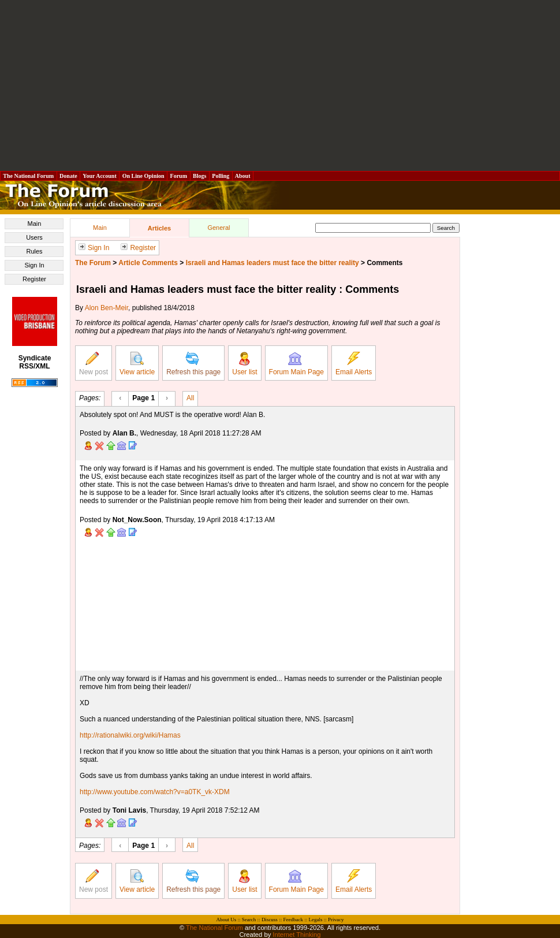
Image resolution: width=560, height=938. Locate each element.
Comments (384, 263)
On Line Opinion (143, 176)
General (219, 228)
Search (249, 920)
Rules (34, 251)
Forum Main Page (296, 364)
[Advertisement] (280, 85)
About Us (227, 920)
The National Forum (29, 176)
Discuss (270, 920)
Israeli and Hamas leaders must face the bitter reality (272, 263)
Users (34, 237)
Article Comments (148, 263)
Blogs (200, 176)
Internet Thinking (296, 935)
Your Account (100, 176)
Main (35, 224)
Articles (159, 228)
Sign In (34, 265)
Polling (221, 176)
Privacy (336, 920)
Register (34, 279)
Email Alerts (354, 364)
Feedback (293, 920)
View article (137, 364)
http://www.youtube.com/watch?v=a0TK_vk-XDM (155, 792)
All (190, 397)
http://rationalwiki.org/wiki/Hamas (130, 735)
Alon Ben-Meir (107, 308)
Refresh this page (193, 364)
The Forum (93, 263)
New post (94, 364)
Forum (178, 176)
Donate (69, 176)
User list (244, 364)
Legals (315, 920)
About (243, 176)
